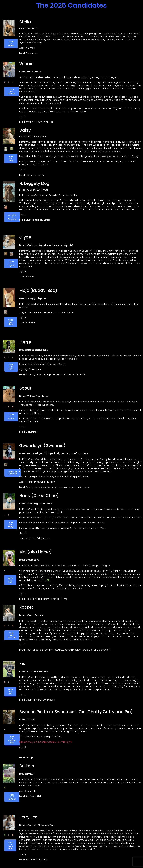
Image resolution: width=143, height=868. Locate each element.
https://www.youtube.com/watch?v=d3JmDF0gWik (46, 742)
